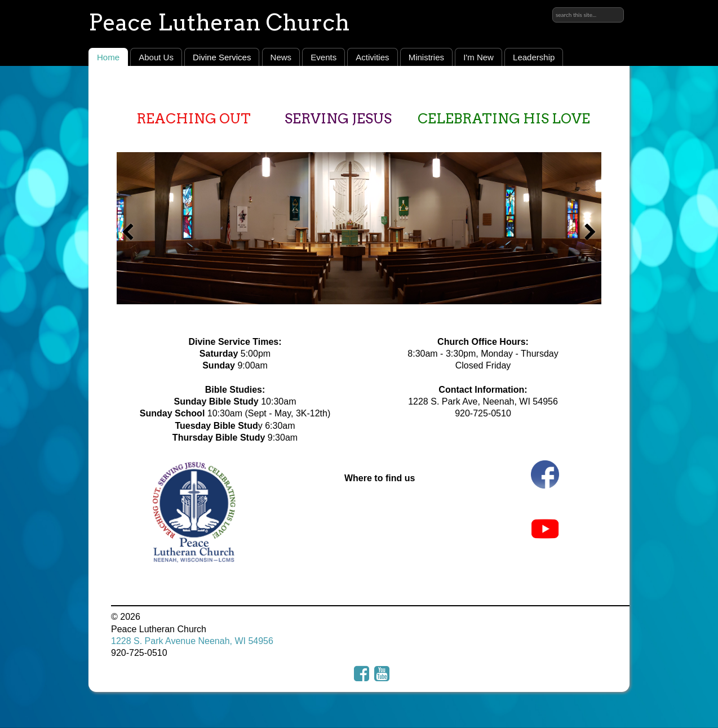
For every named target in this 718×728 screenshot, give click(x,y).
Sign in (610, 9)
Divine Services (222, 57)
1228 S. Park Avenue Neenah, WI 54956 (192, 641)
